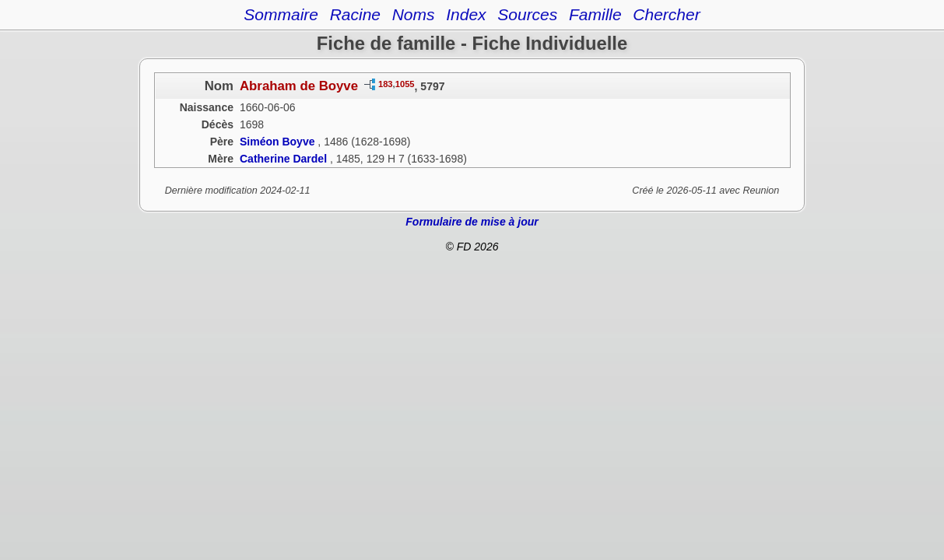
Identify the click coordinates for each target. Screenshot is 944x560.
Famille (595, 14)
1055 (405, 84)
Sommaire (281, 14)
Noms (414, 14)
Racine (355, 14)
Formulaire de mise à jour (472, 222)
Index (466, 14)
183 (386, 84)
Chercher (666, 14)
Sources (527, 14)
